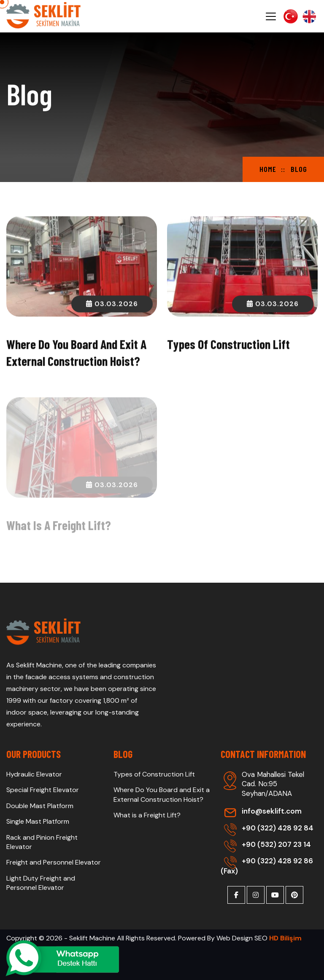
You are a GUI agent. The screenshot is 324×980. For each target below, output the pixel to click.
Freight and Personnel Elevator (54, 862)
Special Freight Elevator (43, 790)
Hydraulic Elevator (34, 774)
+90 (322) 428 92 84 (269, 828)
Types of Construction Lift (228, 345)
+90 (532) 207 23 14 (267, 844)
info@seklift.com (263, 811)
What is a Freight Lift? (59, 527)
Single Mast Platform (38, 821)
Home (268, 169)
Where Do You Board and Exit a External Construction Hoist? (162, 794)
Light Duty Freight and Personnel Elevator (41, 883)
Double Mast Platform (40, 806)
